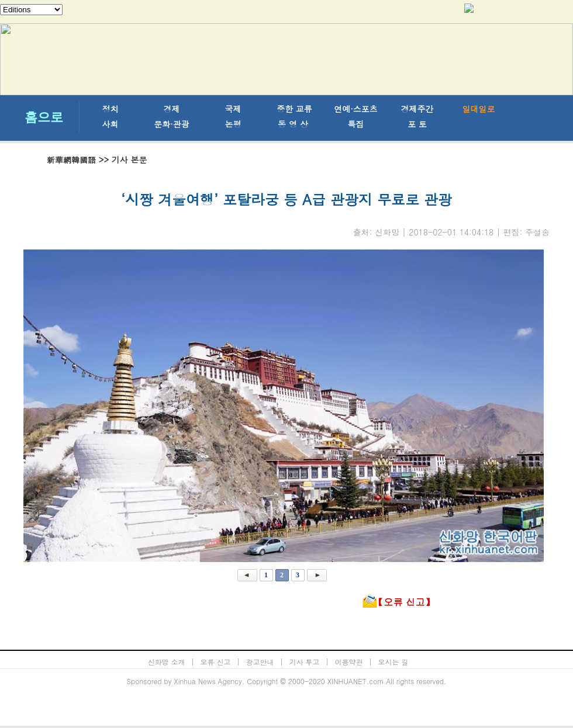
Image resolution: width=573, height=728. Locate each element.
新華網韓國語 (71, 160)
